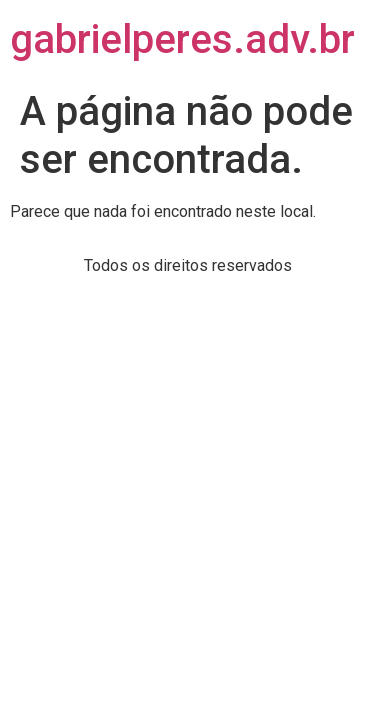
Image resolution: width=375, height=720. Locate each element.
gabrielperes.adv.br (182, 39)
